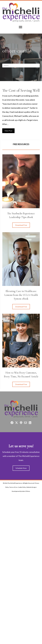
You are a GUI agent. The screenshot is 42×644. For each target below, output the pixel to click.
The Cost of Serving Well (21, 90)
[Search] (21, 66)
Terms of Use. (13, 487)
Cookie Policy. (22, 487)
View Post (10, 130)
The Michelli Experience (15, 483)
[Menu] (20, 27)
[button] (21, 225)
